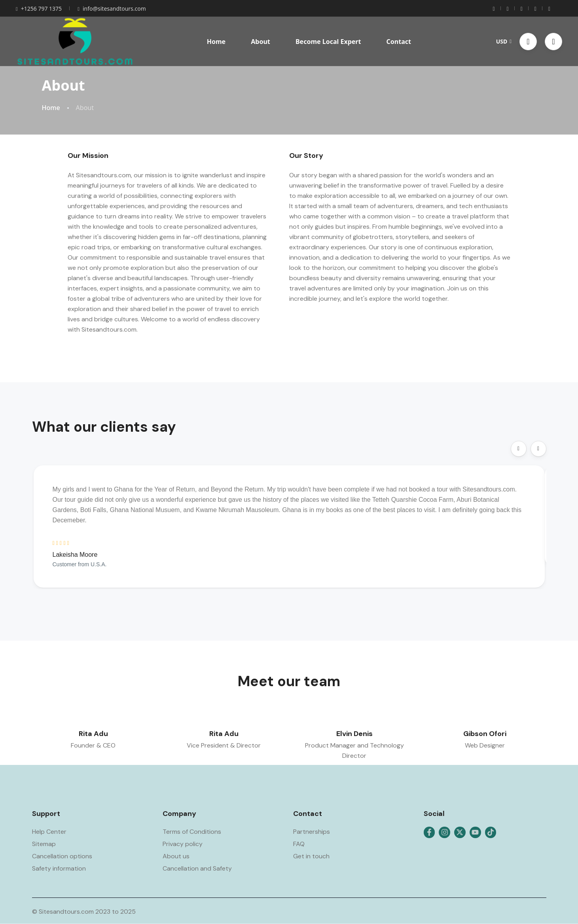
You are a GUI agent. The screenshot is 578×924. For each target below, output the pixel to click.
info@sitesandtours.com (112, 9)
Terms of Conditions (192, 832)
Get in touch (311, 856)
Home (216, 42)
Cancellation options (62, 856)
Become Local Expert (328, 42)
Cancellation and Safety (197, 868)
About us (176, 856)
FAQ (299, 844)
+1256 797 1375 (39, 9)
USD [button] (504, 41)
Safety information (59, 868)
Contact (399, 42)
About (261, 42)
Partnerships (312, 832)
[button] (528, 42)
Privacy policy (183, 844)
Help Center (49, 832)
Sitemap (44, 844)
